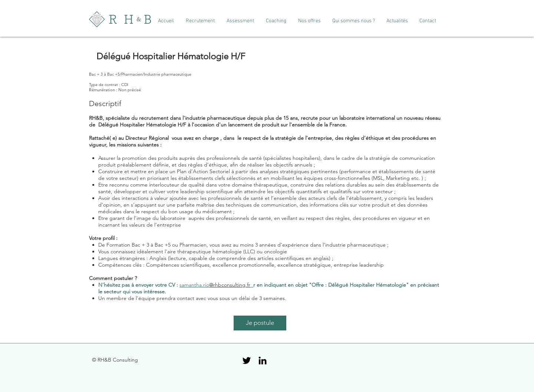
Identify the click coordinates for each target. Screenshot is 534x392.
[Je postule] (260, 323)
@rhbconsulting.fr (230, 285)
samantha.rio (194, 285)
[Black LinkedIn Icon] (263, 360)
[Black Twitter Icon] (247, 360)
